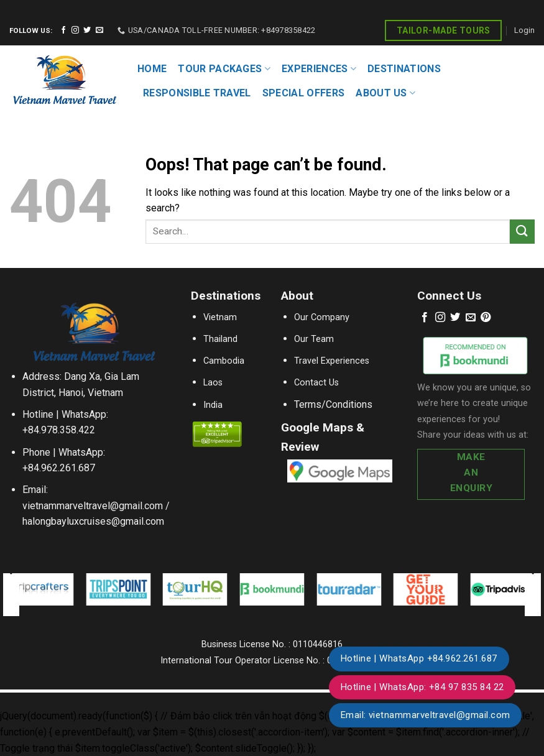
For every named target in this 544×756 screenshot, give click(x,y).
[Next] (534, 594)
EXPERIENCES (319, 69)
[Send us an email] (99, 30)
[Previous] (10, 594)
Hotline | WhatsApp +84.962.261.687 (419, 658)
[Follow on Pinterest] (486, 318)
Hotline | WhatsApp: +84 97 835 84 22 (422, 687)
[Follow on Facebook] (63, 30)
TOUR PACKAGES (224, 69)
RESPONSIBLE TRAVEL (197, 93)
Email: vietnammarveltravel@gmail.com (426, 715)
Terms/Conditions (333, 404)
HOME (152, 69)
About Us (385, 93)
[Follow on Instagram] (75, 30)
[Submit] (522, 232)
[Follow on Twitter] (87, 30)
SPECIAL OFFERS (303, 93)
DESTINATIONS (404, 69)
